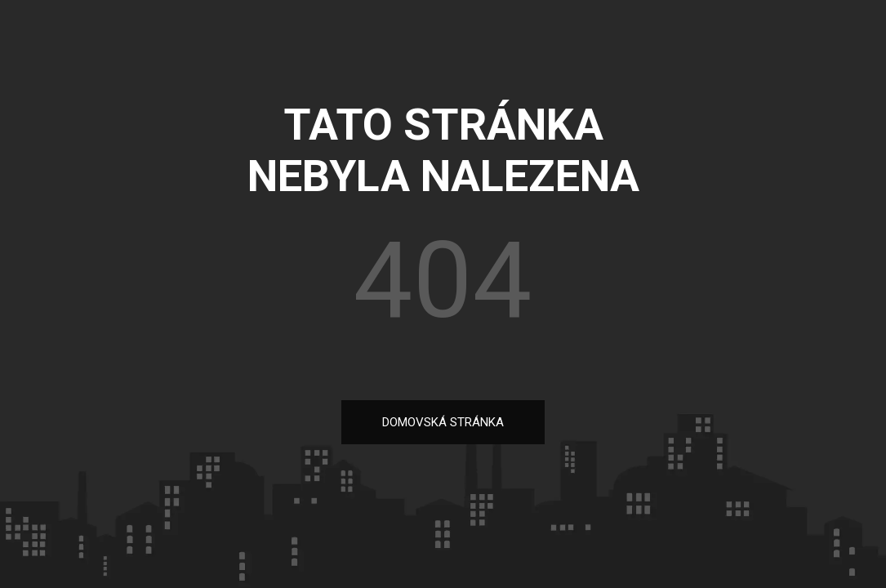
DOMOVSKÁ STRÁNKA (443, 422)
